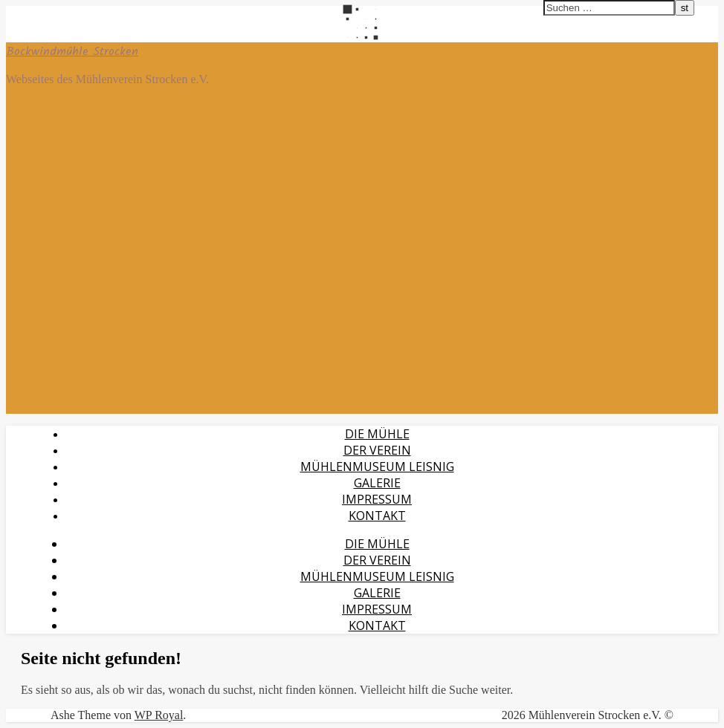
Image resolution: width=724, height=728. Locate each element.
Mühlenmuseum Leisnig (377, 467)
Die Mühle (377, 434)
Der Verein (377, 450)
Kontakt (377, 516)
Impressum (377, 499)
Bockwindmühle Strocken (72, 52)
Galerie (377, 483)
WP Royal (159, 715)
